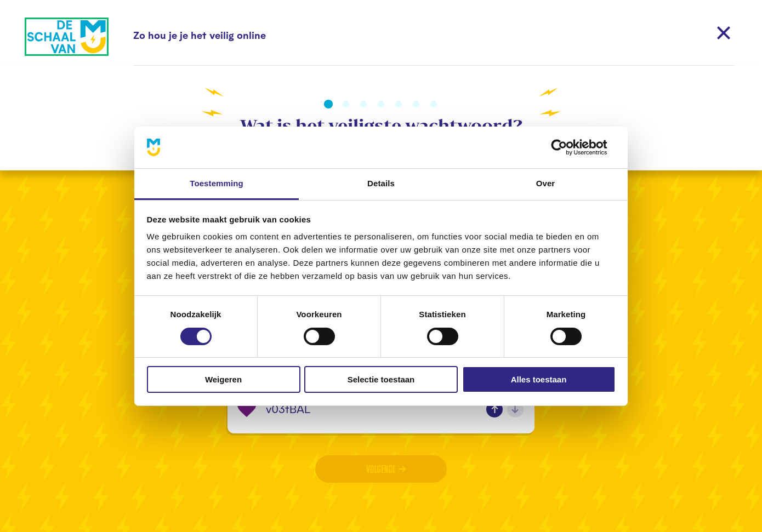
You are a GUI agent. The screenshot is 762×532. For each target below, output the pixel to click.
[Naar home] (67, 37)
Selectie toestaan (381, 379)
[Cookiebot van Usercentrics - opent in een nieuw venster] (568, 147)
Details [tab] (381, 183)
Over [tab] (546, 183)
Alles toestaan (539, 379)
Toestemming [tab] (217, 183)
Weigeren (223, 379)
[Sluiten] (724, 33)
